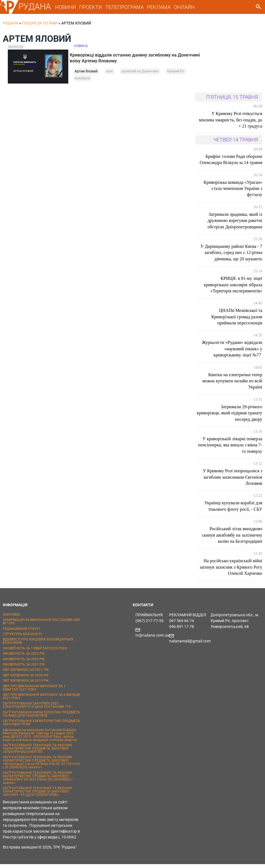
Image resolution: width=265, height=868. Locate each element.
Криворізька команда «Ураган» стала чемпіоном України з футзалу (233, 192)
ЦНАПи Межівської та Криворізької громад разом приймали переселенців (237, 321)
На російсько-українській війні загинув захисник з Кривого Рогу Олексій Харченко (231, 571)
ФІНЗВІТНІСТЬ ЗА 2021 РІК (24, 668)
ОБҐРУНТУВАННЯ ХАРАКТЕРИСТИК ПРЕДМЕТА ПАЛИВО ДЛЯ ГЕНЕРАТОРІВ (41, 718)
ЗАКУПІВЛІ (11, 618)
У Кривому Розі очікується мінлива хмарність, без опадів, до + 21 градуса (231, 124)
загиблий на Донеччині (140, 75)
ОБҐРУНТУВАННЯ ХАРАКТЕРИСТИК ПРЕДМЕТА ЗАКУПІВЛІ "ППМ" (41, 727)
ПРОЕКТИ (91, 7)
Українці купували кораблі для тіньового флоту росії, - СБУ (233, 510)
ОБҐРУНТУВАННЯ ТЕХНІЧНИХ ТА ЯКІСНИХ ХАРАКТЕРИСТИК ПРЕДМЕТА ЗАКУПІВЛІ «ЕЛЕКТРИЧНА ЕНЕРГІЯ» (37, 752)
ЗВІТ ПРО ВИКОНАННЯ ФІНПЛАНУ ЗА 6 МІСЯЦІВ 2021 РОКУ (41, 700)
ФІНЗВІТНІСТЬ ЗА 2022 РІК (24, 663)
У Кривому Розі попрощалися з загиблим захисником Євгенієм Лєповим (233, 481)
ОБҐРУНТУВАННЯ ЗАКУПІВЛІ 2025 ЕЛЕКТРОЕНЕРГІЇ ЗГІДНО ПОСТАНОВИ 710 (37, 709)
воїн (110, 75)
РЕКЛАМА (159, 7)
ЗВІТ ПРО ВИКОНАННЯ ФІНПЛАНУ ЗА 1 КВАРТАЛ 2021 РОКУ (34, 692)
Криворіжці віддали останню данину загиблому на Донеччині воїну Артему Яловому (127, 59)
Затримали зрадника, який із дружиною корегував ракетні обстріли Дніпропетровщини (235, 224)
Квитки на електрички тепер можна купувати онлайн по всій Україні (232, 385)
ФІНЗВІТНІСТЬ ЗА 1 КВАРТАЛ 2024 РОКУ (35, 652)
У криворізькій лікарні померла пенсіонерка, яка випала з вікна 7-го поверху (230, 449)
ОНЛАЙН (184, 7)
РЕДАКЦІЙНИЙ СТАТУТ (22, 633)
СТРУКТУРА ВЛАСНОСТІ (22, 638)
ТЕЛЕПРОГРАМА (125, 7)
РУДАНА (35, 7)
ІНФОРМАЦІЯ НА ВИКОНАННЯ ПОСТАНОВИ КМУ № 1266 (42, 625)
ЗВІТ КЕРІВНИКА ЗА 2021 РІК (26, 674)
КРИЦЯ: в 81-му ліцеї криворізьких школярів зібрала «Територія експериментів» (233, 288)
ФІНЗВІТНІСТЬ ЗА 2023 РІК (24, 657)
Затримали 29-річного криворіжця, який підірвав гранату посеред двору (229, 417)
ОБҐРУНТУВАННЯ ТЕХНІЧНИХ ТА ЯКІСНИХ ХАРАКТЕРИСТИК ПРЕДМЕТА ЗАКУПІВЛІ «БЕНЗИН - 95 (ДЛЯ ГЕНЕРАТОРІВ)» (37, 795)
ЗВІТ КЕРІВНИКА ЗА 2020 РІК (26, 679)
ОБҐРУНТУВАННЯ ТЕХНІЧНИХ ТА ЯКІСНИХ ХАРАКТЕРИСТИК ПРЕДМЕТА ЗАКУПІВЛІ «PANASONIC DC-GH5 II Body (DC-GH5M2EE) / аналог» (38, 782)
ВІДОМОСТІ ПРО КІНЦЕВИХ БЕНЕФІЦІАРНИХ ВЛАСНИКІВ (38, 645)
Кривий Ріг (176, 75)
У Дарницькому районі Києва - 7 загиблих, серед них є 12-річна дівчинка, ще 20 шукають (231, 256)
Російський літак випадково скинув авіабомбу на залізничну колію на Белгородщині (232, 539)
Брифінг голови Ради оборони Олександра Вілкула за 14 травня (231, 163)
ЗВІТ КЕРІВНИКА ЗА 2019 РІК (26, 684)
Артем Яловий (86, 75)
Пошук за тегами (40, 23)
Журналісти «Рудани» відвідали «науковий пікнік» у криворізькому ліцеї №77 (232, 353)
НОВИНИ (66, 7)
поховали (82, 82)
